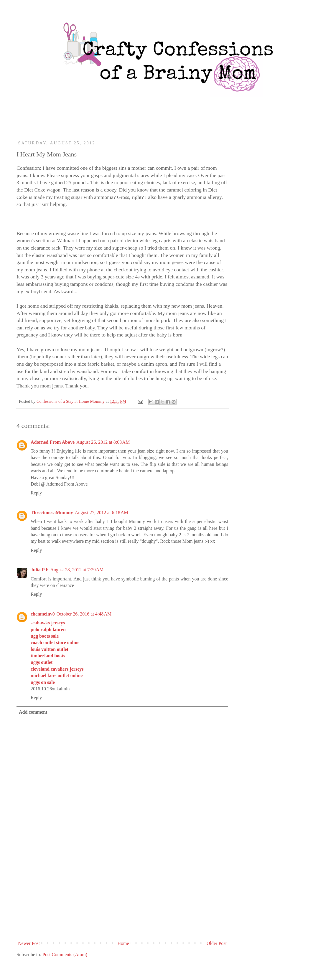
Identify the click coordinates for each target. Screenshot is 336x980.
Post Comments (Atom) (65, 955)
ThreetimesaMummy (52, 513)
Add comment (33, 712)
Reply (36, 493)
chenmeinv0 (43, 614)
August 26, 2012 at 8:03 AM (103, 442)
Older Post (217, 943)
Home (123, 943)
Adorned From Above (53, 442)
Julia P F (39, 570)
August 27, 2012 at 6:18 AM (102, 513)
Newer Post (29, 943)
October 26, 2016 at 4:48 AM (84, 614)
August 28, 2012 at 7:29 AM (77, 570)
